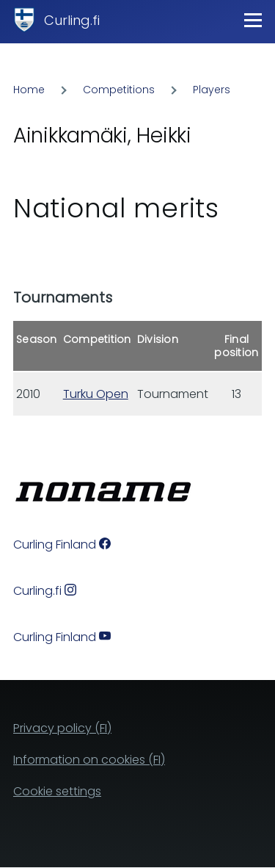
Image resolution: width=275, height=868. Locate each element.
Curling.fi (72, 20)
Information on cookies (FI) (89, 760)
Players (212, 90)
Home (29, 90)
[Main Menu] (253, 20)
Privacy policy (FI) (62, 728)
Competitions (119, 90)
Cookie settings (57, 791)
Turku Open (96, 394)
